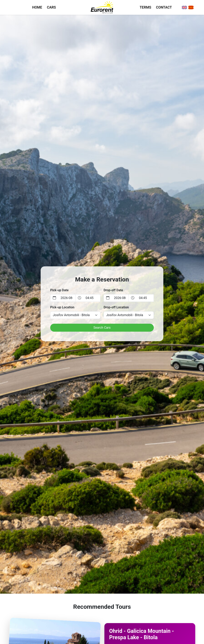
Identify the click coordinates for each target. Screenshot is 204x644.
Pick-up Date (59, 290)
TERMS (145, 7)
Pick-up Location (62, 307)
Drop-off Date (113, 290)
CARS (51, 7)
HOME (37, 7)
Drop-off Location (116, 307)
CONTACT (164, 7)
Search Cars (102, 328)
